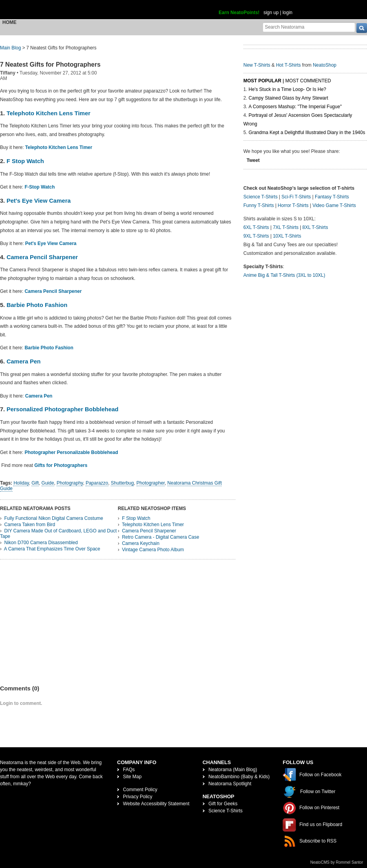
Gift (35, 483)
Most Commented (308, 81)
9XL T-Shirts (256, 236)
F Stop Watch (25, 161)
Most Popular (262, 81)
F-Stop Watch (40, 187)
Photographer (151, 483)
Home (9, 22)
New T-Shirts (257, 65)
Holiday (21, 483)
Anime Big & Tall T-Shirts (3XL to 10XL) (284, 275)
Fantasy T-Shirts (332, 197)
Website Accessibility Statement (156, 804)
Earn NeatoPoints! (239, 13)
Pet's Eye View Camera (38, 201)
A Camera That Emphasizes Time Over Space (52, 549)
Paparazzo (97, 483)
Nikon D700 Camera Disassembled (41, 543)
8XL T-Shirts (315, 227)
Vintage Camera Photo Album (153, 550)
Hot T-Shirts (288, 65)
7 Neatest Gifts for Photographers (50, 64)
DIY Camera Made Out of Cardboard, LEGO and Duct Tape (58, 534)
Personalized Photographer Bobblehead (63, 409)
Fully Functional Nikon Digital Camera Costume (54, 518)
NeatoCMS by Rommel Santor (337, 862)
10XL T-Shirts (287, 236)
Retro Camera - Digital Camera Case (161, 537)
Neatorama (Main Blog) (233, 770)
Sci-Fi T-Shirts (296, 197)
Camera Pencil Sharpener (42, 257)
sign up (271, 13)
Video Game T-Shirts (334, 205)
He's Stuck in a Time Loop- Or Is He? (287, 89)
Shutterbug (122, 483)
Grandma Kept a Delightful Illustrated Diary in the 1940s (307, 133)
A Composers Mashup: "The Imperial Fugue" (295, 107)
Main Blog (10, 48)
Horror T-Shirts (293, 205)
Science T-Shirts (260, 197)
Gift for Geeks (223, 804)
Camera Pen (24, 361)
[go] (362, 28)
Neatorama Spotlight (230, 784)
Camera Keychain (141, 543)
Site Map (132, 777)
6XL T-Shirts (256, 227)
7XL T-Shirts (286, 227)
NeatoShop (325, 65)
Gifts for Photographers (61, 465)
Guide (48, 483)
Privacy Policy (138, 797)
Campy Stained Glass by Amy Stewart (288, 98)
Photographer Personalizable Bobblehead (71, 452)
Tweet (253, 160)
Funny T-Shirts (259, 205)
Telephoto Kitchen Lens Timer (49, 113)
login (288, 13)
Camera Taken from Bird (30, 525)
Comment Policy (140, 790)
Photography (70, 483)
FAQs (129, 770)
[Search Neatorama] (309, 27)
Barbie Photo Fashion (37, 305)
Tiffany (8, 73)
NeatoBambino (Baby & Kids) (239, 777)
